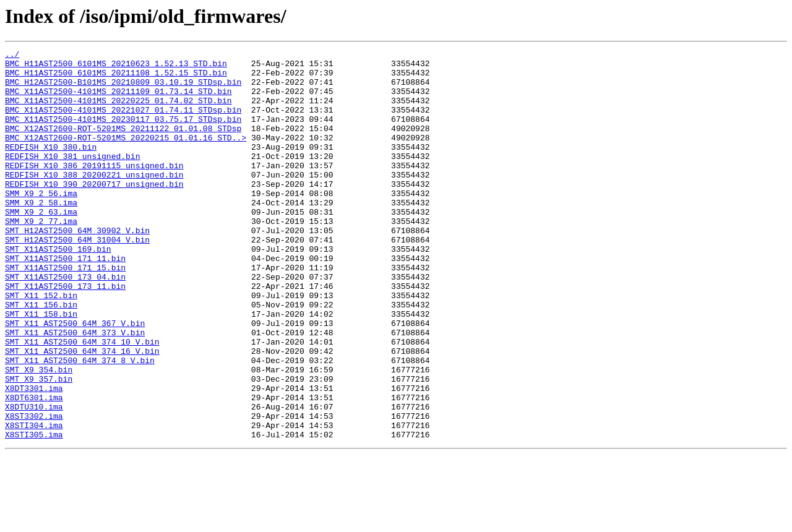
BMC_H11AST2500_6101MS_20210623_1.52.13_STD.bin (116, 67)
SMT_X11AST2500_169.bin (58, 290)
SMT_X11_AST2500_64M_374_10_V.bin (82, 401)
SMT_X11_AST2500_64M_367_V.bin (75, 379)
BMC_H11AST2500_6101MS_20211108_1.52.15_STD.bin (116, 78)
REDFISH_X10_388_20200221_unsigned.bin (94, 200)
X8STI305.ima (34, 512)
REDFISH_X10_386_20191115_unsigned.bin (94, 189)
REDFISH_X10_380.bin (51, 167)
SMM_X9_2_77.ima (41, 256)
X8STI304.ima (34, 501)
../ (12, 56)
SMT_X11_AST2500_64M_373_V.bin (75, 390)
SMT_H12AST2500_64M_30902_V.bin (77, 267)
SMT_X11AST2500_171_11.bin (65, 301)
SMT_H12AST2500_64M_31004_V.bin (77, 278)
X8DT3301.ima (34, 457)
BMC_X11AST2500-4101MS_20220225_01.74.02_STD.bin (118, 111)
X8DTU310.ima (34, 479)
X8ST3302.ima (34, 490)
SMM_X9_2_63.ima (41, 245)
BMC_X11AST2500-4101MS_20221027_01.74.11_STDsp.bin (123, 122)
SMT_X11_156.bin (41, 356)
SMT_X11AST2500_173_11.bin (65, 334)
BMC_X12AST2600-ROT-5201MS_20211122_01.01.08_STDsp (123, 145)
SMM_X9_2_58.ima (41, 234)
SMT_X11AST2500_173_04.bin (65, 323)
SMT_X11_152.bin (41, 345)
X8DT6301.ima (34, 468)
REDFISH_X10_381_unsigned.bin (72, 178)
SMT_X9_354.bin (39, 434)
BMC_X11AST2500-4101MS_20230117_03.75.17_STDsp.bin (123, 134)
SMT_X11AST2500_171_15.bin (65, 312)
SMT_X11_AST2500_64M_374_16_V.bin (82, 412)
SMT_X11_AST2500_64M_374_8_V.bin (80, 423)
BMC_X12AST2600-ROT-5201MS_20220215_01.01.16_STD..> (126, 156)
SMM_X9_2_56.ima (41, 223)
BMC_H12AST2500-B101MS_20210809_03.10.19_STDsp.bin (123, 89)
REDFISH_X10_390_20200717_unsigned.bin (94, 212)
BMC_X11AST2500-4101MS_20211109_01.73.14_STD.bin (118, 100)
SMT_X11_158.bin (41, 367)
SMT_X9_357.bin (39, 445)
